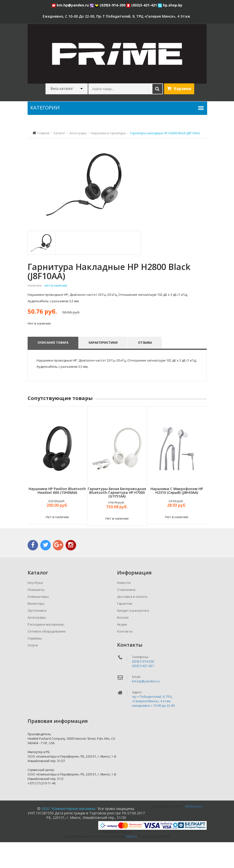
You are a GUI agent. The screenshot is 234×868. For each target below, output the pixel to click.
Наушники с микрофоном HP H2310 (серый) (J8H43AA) (177, 516)
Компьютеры (38, 622)
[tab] (41, 268)
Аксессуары (78, 133)
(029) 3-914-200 (143, 687)
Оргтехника (37, 636)
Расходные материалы (46, 650)
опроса (131, 862)
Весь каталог (62, 89)
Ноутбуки (35, 608)
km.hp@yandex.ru (71, 5)
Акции (122, 650)
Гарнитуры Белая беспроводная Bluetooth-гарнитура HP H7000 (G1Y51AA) (117, 518)
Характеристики (104, 368)
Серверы (35, 664)
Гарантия (125, 629)
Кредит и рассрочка (133, 636)
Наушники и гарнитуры (108, 133)
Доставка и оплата (132, 622)
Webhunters (194, 832)
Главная (44, 133)
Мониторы (36, 629)
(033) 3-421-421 (143, 692)
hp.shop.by (170, 5)
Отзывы (146, 368)
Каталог (59, 133)
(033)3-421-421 (142, 5)
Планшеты (36, 615)
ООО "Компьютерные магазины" (69, 834)
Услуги (33, 671)
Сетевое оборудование (47, 657)
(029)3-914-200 (111, 5)
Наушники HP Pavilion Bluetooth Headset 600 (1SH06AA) (57, 516)
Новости (124, 608)
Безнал (123, 643)
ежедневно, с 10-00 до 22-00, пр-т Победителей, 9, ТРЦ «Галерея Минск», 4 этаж (117, 16)
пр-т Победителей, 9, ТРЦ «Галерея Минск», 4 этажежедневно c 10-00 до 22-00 (153, 727)
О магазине (126, 615)
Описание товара (53, 368)
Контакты (125, 657)
